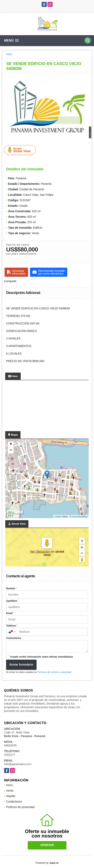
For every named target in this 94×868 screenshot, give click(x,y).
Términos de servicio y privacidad (54, 672)
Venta (10, 791)
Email (10, 613)
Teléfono (12, 626)
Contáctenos (14, 802)
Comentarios (14, 638)
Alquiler (11, 796)
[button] (88, 78)
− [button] (11, 450)
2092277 (10, 755)
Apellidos (12, 601)
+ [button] (11, 444)
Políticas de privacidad (20, 807)
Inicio (9, 54)
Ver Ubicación (40, 552)
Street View (21, 150)
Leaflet (58, 517)
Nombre (11, 588)
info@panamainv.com (18, 764)
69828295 (10, 745)
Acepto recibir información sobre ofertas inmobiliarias (42, 657)
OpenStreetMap (80, 517)
